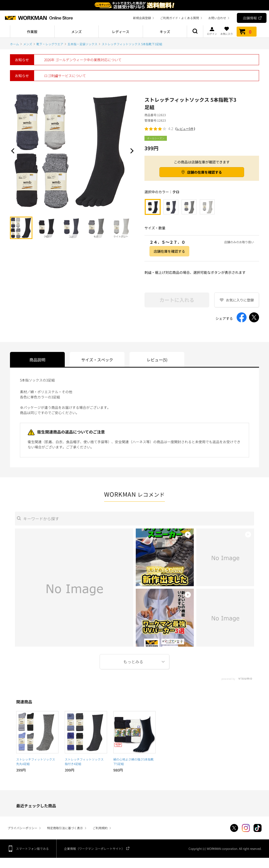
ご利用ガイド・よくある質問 (180, 18)
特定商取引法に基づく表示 (65, 828)
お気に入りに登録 (240, 300)
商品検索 (195, 32)
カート (247, 32)
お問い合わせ (217, 18)
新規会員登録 (142, 18)
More (134, 662)
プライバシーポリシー (22, 828)
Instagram (246, 828)
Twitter (234, 828)
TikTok (258, 828)
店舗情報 (250, 18)
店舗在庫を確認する (169, 251)
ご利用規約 (100, 828)
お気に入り (227, 31)
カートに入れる (177, 300)
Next (131, 151)
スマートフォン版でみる (32, 848)
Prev (14, 151)
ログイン (212, 31)
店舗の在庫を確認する (204, 172)
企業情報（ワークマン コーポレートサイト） (94, 848)
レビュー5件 (185, 129)
